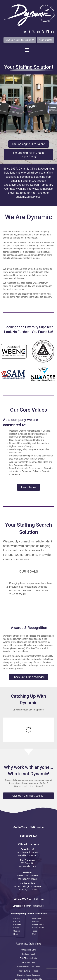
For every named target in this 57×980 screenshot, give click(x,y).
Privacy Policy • (28, 977)
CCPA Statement (42, 977)
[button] (28, 771)
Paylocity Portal (28, 929)
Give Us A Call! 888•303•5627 (20, 40)
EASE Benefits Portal (28, 933)
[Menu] (27, 50)
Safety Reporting (28, 959)
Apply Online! (45, 40)
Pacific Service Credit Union (28, 942)
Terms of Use (13, 977)
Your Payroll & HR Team (28, 946)
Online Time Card (28, 925)
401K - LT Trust (29, 937)
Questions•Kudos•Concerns (29, 950)
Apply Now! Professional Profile (28, 954)
